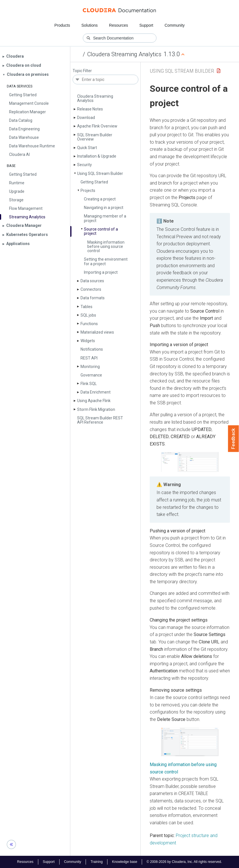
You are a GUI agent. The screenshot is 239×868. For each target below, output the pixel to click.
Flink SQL (89, 384)
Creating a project (100, 199)
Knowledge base (125, 862)
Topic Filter (82, 71)
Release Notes (90, 109)
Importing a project (101, 272)
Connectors (91, 289)
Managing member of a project (105, 218)
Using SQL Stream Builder (100, 173)
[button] (190, 462)
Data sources (92, 281)
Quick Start (87, 148)
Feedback (233, 439)
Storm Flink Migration (96, 409)
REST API (89, 358)
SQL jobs (88, 315)
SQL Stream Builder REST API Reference (100, 420)
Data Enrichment (96, 392)
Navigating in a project (104, 208)
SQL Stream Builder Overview (95, 137)
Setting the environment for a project (106, 261)
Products (62, 25)
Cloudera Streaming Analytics (124, 54)
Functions (89, 324)
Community (175, 25)
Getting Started (94, 182)
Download (86, 118)
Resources (119, 25)
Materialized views (97, 332)
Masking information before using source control (106, 247)
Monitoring (90, 367)
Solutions (90, 25)
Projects (88, 191)
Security (84, 165)
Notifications (92, 349)
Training (97, 862)
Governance (91, 375)
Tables (86, 307)
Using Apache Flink (94, 401)
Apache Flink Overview (97, 126)
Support (146, 25)
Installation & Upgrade (97, 156)
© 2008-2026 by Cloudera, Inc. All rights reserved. (184, 862)
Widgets (88, 341)
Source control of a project (101, 231)
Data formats (93, 298)
